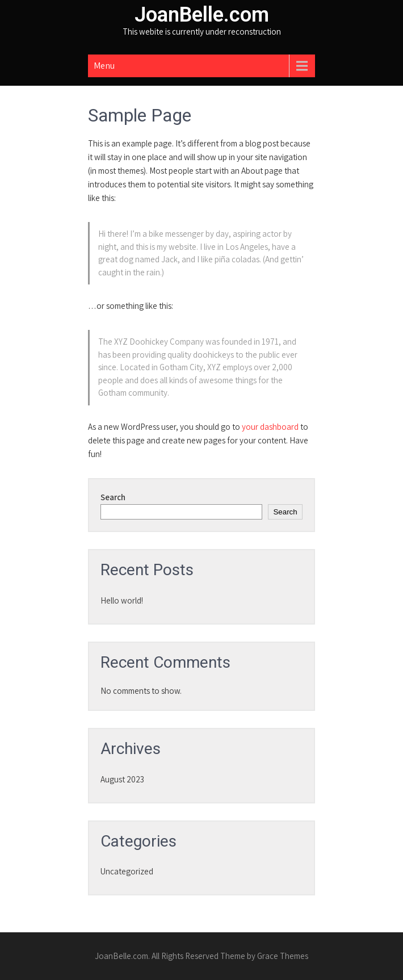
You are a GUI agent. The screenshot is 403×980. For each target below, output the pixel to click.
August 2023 (122, 779)
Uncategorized (127, 871)
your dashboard (270, 427)
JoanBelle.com (202, 15)
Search (113, 497)
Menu (104, 66)
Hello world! (122, 600)
